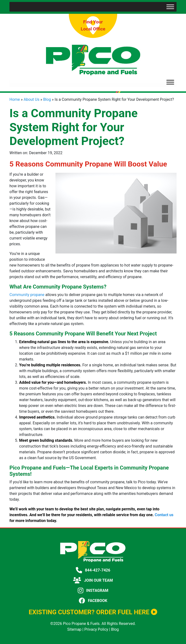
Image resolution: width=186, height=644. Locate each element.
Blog (47, 99)
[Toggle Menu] (170, 7)
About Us (32, 99)
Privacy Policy (96, 629)
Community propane (27, 295)
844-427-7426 (93, 570)
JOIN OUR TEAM (93, 580)
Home (15, 99)
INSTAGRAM (93, 590)
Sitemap (74, 629)
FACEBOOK (93, 601)
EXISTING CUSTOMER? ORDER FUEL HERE (93, 612)
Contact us (164, 515)
